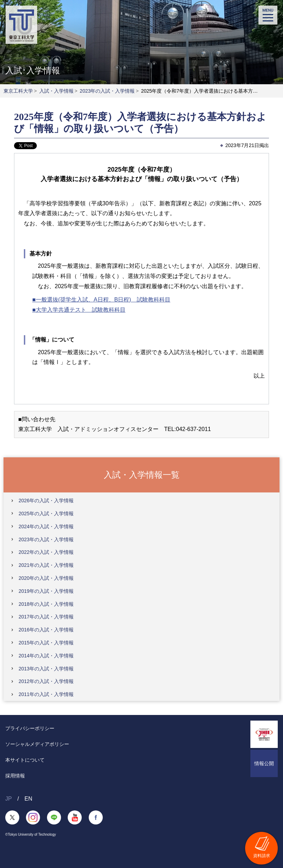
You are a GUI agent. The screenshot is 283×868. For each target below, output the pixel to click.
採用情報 (15, 776)
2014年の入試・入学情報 (46, 656)
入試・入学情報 (56, 91)
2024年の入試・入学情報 (46, 526)
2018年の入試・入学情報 (46, 604)
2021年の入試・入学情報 (46, 565)
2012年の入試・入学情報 (46, 681)
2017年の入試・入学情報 (46, 617)
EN (28, 799)
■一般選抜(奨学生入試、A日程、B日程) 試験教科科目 (101, 300)
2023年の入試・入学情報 (107, 91)
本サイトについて (25, 760)
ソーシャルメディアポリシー (37, 744)
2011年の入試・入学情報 (46, 694)
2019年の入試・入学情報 (46, 591)
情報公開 (264, 763)
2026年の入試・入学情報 (46, 501)
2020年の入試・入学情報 (46, 578)
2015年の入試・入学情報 (46, 643)
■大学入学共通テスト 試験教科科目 (79, 310)
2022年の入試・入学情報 (46, 552)
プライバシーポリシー (30, 728)
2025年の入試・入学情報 (46, 513)
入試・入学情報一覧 (142, 474)
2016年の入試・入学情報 (46, 630)
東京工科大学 (18, 91)
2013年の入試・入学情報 (46, 669)
